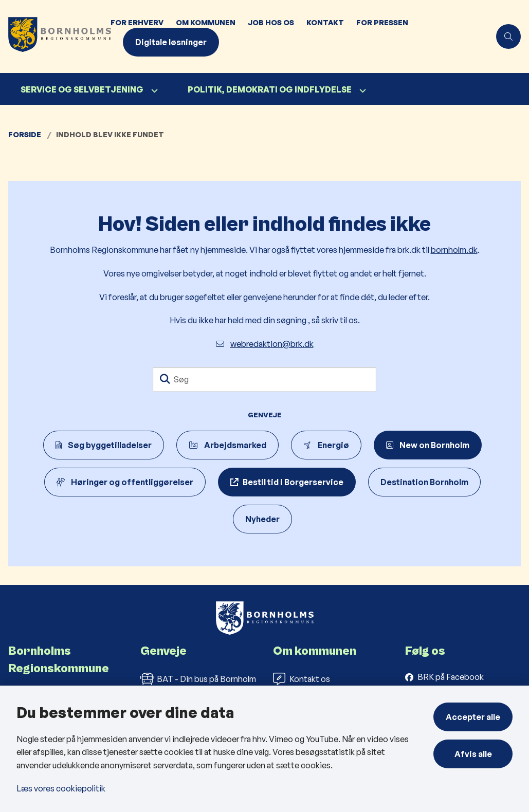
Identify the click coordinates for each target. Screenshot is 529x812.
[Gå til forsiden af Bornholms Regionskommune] (52, 36)
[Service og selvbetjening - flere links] (153, 91)
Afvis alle (473, 754)
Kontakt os (302, 679)
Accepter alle (473, 717)
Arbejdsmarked (227, 445)
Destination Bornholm (424, 482)
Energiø (326, 445)
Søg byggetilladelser (104, 445)
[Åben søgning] (508, 36)
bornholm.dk (454, 250)
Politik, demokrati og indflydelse (270, 89)
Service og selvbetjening (82, 89)
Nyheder (262, 519)
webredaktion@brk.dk (265, 344)
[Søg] (264, 379)
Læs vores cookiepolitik (61, 788)
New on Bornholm (428, 445)
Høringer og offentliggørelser (125, 482)
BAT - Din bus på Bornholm (198, 679)
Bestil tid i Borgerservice (293, 482)
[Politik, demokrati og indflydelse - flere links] (361, 91)
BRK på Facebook (451, 677)
